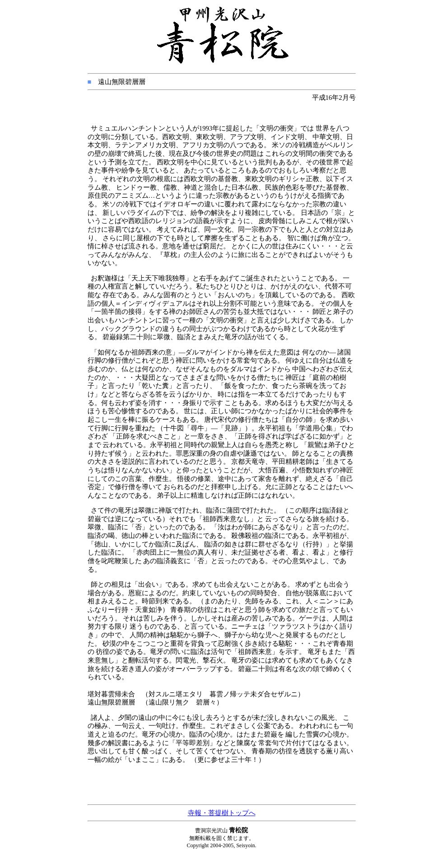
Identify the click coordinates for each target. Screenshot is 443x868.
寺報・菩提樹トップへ (222, 813)
